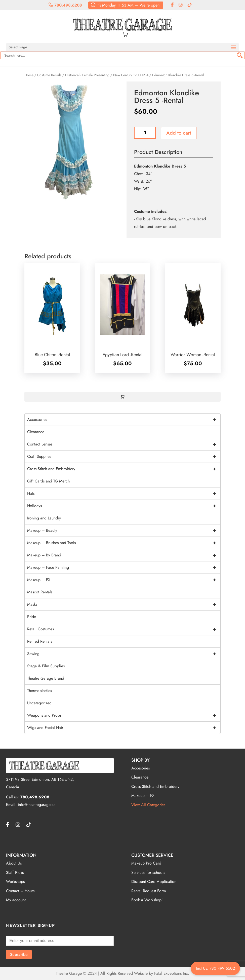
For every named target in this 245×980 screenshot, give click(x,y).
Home (29, 75)
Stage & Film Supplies (46, 666)
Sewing (124, 654)
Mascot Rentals (40, 592)
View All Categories (148, 805)
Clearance (36, 432)
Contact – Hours (20, 891)
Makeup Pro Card (146, 863)
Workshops (15, 882)
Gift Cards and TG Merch (48, 481)
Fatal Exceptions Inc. (172, 973)
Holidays (124, 506)
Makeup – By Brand (124, 555)
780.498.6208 (65, 5)
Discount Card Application (154, 882)
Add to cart (179, 133)
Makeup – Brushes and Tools (124, 543)
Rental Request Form (149, 891)
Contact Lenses (124, 444)
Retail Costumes (124, 629)
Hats (124, 494)
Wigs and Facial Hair (124, 728)
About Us (14, 863)
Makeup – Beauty (124, 530)
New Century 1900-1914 (131, 75)
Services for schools (148, 872)
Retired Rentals (40, 641)
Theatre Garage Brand (46, 678)
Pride (32, 617)
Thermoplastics (39, 691)
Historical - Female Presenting (87, 75)
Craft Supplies (124, 457)
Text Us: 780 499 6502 (215, 968)
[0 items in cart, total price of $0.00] (122, 397)
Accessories (124, 420)
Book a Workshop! (147, 900)
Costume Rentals (49, 75)
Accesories (140, 768)
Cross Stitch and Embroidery (124, 469)
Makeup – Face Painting (124, 567)
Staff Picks (15, 872)
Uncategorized (39, 703)
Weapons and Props (124, 715)
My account (16, 900)
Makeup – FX (124, 580)
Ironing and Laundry (44, 518)
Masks (124, 604)
